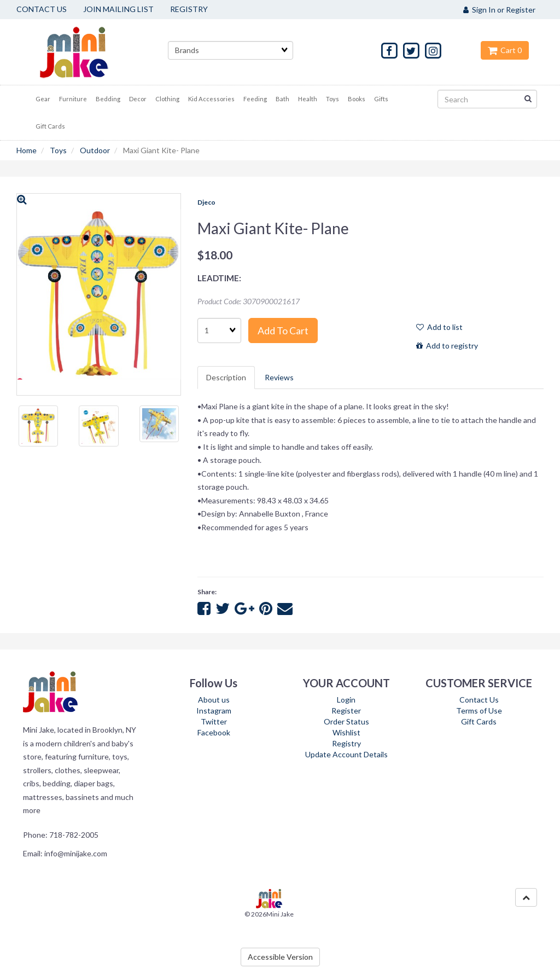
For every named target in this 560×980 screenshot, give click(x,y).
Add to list (439, 327)
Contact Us (479, 700)
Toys (58, 150)
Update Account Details (346, 754)
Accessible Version (280, 957)
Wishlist (346, 732)
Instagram (214, 711)
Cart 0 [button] (505, 50)
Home (27, 150)
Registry (346, 743)
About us (214, 700)
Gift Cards (479, 721)
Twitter (214, 721)
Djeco (206, 202)
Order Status (346, 721)
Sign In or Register (499, 10)
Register (346, 711)
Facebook (214, 732)
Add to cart (283, 330)
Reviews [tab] (279, 377)
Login (346, 700)
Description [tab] (226, 377)
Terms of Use (479, 711)
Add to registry (447, 346)
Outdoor (95, 150)
